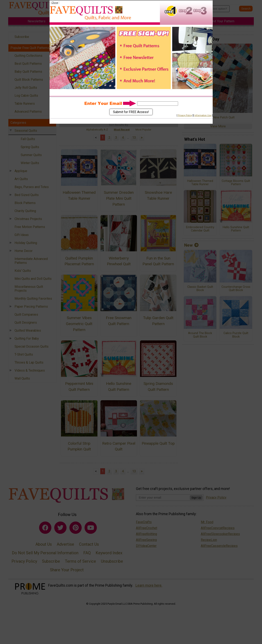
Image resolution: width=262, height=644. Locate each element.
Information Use (203, 115)
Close (55, 3)
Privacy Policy (185, 115)
